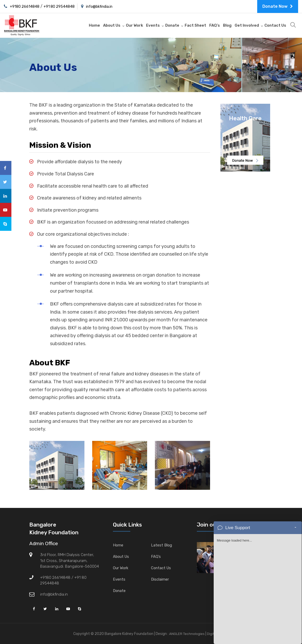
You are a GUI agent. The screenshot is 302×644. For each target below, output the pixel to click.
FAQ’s (215, 25)
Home (94, 25)
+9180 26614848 (25, 7)
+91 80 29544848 (59, 7)
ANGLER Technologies (186, 634)
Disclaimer (160, 579)
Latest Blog (162, 545)
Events (153, 25)
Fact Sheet (195, 25)
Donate (172, 25)
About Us (112, 25)
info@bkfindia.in (99, 7)
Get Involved (247, 25)
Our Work (134, 25)
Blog (227, 25)
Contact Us (275, 25)
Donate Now (278, 6)
